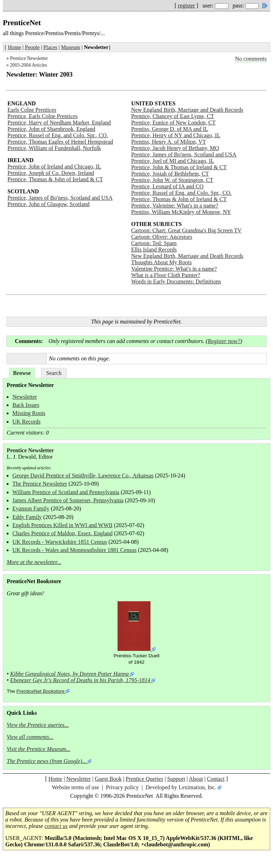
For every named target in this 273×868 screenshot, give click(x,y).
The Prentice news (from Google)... (47, 761)
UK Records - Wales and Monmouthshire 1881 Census (75, 550)
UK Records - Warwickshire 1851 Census (60, 542)
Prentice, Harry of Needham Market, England (59, 123)
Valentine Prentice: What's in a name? (174, 269)
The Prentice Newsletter (40, 484)
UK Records (27, 422)
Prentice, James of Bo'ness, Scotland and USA (60, 198)
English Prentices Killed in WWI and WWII (62, 525)
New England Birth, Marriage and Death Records (187, 110)
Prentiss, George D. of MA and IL (169, 129)
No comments (251, 59)
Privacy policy (122, 787)
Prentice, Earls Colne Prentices (42, 116)
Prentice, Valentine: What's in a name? (175, 206)
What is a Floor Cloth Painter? (166, 275)
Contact (216, 779)
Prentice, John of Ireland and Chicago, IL (54, 167)
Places (50, 47)
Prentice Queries (144, 779)
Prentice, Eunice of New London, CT (173, 123)
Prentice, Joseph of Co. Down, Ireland (51, 173)
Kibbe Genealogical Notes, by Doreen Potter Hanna (70, 674)
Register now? (224, 341)
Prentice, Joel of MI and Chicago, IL (173, 161)
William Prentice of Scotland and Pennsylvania (66, 492)
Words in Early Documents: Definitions (176, 281)
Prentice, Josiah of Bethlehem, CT (170, 174)
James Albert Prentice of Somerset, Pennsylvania (68, 500)
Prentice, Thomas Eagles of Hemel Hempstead (60, 142)
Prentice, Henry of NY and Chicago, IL (176, 135)
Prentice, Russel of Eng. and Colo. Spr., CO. (58, 135)
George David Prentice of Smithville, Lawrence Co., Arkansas (83, 476)
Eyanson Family (31, 508)
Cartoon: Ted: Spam (154, 243)
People (32, 47)
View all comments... (30, 737)
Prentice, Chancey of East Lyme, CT (172, 116)
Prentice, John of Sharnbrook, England (51, 129)
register (187, 5)
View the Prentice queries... (38, 725)
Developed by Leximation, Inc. (181, 787)
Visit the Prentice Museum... (39, 749)
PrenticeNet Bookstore (40, 691)
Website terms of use (75, 787)
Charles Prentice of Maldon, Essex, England (62, 533)
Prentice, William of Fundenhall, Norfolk (54, 148)
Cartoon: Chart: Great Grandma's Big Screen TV (186, 230)
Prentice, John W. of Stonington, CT (172, 180)
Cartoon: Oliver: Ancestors (161, 237)
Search (54, 373)
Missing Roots (29, 413)
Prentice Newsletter (29, 58)
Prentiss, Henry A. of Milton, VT (168, 142)
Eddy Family (27, 517)
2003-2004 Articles (29, 65)
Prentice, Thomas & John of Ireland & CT (55, 179)
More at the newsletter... (34, 562)
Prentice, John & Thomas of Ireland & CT (179, 167)
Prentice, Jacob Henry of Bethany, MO (175, 148)
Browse (22, 373)
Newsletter (25, 397)
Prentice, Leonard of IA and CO (167, 186)
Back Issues (26, 405)
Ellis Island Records (154, 250)
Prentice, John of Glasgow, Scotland (49, 204)
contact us (56, 826)
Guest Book (108, 779)
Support (176, 779)
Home (14, 47)
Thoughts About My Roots (161, 262)
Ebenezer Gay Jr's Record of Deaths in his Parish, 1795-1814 (80, 680)
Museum (71, 47)
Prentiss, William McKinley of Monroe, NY (181, 212)
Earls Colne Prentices (32, 110)
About (196, 779)
